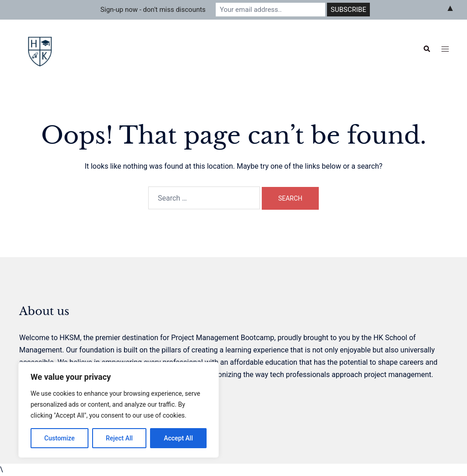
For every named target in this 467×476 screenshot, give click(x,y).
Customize (60, 438)
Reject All (119, 438)
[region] (119, 410)
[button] (426, 49)
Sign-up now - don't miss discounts (153, 10)
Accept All (178, 438)
